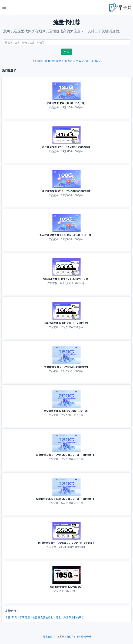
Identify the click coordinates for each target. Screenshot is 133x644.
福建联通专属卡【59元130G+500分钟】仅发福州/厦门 (67, 455)
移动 (59, 61)
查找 (66, 52)
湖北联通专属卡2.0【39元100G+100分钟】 (67, 191)
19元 (76, 61)
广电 (64, 61)
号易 (8, 617)
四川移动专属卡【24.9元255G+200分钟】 (67, 279)
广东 (91, 61)
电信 (53, 61)
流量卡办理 (62, 617)
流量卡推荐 (31, 617)
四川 (70, 61)
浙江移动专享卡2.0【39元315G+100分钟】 (67, 147)
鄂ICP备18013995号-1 (79, 637)
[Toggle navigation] (4, 7)
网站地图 (47, 637)
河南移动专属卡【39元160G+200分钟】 (66, 323)
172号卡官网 (18, 617)
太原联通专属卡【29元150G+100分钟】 (67, 367)
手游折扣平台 (76, 617)
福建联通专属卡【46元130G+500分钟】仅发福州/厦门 (66, 499)
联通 (48, 61)
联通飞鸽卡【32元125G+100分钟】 (66, 103)
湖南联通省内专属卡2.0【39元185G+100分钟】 (66, 235)
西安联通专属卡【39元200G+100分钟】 (67, 411)
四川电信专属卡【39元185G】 (66, 587)
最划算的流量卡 (47, 617)
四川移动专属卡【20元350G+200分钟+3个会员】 (66, 543)
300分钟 (83, 61)
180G (97, 61)
